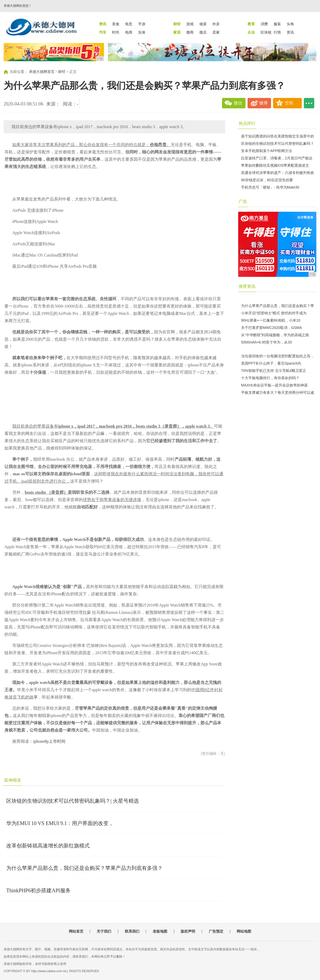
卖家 (216, 32)
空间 (289, 103)
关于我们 (104, 931)
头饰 (290, 24)
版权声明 (188, 931)
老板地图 (160, 931)
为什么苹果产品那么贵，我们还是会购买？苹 (278, 306)
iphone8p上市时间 (49, 741)
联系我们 (132, 931)
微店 (203, 32)
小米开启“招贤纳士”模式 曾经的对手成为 (274, 313)
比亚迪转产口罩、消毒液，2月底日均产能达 (277, 158)
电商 (129, 32)
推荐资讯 (247, 286)
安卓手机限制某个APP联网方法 (267, 151)
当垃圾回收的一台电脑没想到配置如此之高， (278, 356)
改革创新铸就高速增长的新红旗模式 (48, 846)
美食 (116, 24)
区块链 (266, 32)
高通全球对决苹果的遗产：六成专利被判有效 (278, 173)
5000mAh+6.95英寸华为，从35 (266, 342)
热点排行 (247, 123)
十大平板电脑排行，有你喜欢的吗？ (270, 378)
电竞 (129, 24)
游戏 (190, 24)
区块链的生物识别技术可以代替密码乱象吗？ (278, 143)
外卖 (216, 24)
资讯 (290, 32)
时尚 (116, 32)
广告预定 (216, 931)
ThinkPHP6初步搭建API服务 (38, 890)
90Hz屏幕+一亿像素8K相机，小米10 (271, 320)
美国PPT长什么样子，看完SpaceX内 (271, 363)
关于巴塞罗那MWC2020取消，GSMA (271, 328)
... (309, 103)
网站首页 (76, 931)
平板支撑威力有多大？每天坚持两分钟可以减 (278, 392)
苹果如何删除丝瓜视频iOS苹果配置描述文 (275, 165)
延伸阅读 (13, 780)
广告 (243, 201)
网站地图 (244, 931)
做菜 (203, 24)
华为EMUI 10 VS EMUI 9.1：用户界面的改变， (60, 823)
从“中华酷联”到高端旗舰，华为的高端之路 (275, 335)
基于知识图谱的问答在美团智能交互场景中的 (278, 136)
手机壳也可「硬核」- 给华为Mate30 (270, 187)
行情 (277, 32)
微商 (190, 32)
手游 (142, 24)
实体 (142, 32)
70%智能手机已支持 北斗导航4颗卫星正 (274, 371)
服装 (277, 24)
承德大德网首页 (42, 72)
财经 (62, 72)
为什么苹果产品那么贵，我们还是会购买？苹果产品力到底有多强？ (84, 868)
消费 (264, 24)
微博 (263, 103)
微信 (238, 103)
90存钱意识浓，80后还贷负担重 (267, 180)
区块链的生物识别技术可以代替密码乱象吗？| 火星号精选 (73, 801)
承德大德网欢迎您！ (18, 6)
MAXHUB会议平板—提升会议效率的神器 (274, 385)
